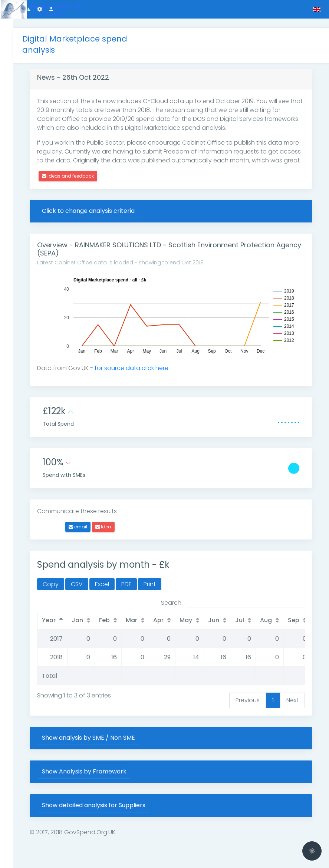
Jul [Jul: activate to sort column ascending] (249, 620)
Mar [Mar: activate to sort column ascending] (141, 620)
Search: (233, 603)
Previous (248, 700)
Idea (113, 526)
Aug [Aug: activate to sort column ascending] (275, 620)
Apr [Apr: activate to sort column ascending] (168, 620)
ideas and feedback (77, 176)
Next (292, 700)
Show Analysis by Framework (93, 771)
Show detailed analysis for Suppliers (103, 805)
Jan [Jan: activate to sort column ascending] (87, 620)
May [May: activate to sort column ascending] (195, 620)
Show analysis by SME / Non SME (98, 737)
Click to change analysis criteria (98, 210)
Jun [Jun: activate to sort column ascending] (223, 620)
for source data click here (141, 368)
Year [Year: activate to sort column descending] (58, 620)
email (87, 526)
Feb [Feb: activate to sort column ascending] (114, 620)
